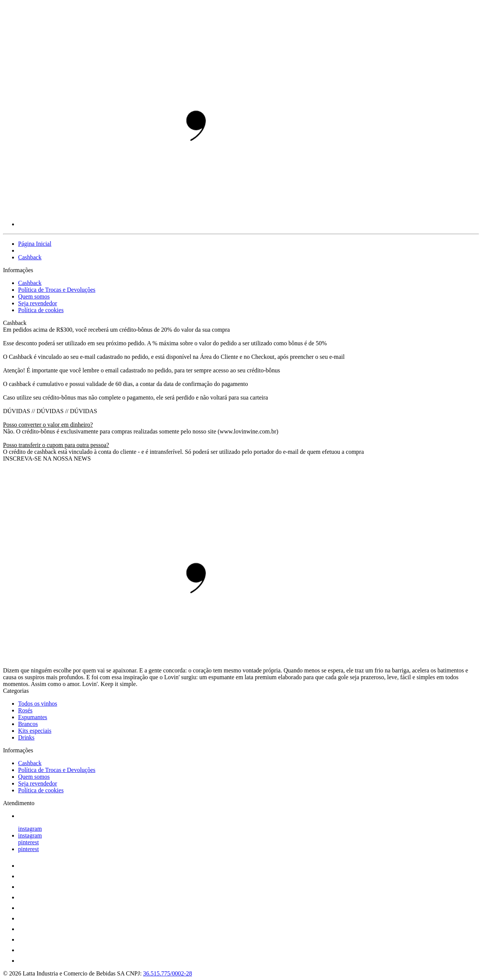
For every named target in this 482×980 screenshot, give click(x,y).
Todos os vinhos (38, 704)
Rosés (25, 710)
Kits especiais (35, 731)
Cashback (30, 257)
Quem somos (34, 296)
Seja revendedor (38, 303)
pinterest (28, 842)
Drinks (26, 737)
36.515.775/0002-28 (168, 973)
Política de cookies (41, 310)
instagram (30, 829)
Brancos (28, 724)
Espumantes (33, 717)
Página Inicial (35, 244)
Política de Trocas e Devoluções (57, 290)
